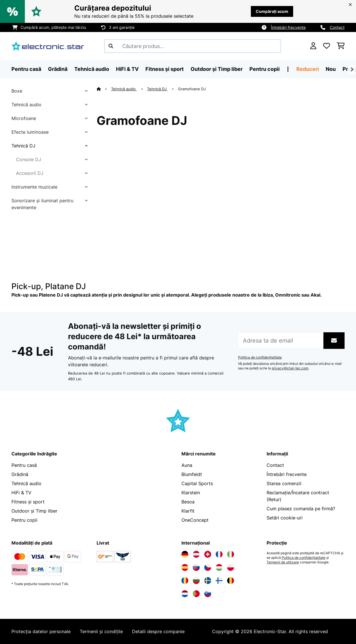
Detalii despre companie (158, 631)
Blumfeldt (192, 474)
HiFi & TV (21, 493)
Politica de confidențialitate (260, 357)
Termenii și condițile (101, 631)
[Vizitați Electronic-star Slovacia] (196, 567)
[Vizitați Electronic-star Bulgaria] (196, 581)
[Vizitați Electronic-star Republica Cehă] (208, 567)
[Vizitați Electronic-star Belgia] (231, 581)
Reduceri (308, 69)
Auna (187, 465)
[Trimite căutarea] (111, 46)
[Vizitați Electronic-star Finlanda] (219, 581)
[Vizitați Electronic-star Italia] (231, 554)
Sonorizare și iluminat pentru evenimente (42, 204)
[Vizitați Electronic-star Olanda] (185, 594)
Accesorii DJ (30, 173)
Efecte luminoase (30, 132)
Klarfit (188, 511)
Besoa (188, 502)
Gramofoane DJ (192, 89)
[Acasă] (104, 89)
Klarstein (191, 493)
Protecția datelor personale (41, 631)
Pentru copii (24, 520)
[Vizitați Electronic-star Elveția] (208, 554)
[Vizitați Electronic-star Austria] (196, 554)
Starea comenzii (284, 483)
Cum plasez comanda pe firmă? (301, 509)
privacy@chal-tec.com (290, 368)
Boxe (17, 91)
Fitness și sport (28, 502)
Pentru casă (24, 465)
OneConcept (195, 520)
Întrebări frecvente (288, 27)
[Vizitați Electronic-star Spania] (185, 567)
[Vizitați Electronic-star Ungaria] (219, 567)
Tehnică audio (26, 105)
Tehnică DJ (23, 146)
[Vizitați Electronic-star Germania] (185, 554)
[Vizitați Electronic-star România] (185, 581)
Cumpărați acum (272, 11)
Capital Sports (197, 483)
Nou (331, 69)
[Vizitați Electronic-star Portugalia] (196, 594)
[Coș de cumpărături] (341, 46)
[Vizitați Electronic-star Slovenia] (208, 594)
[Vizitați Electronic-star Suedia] (208, 581)
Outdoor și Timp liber (34, 511)
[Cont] (313, 46)
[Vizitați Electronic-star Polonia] (231, 567)
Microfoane (24, 118)
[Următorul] (352, 69)
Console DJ (29, 159)
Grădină (20, 474)
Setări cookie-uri (285, 518)
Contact (337, 27)
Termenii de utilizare (283, 562)
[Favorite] (327, 46)
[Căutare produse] (193, 46)
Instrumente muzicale (34, 187)
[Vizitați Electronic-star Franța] (219, 554)
